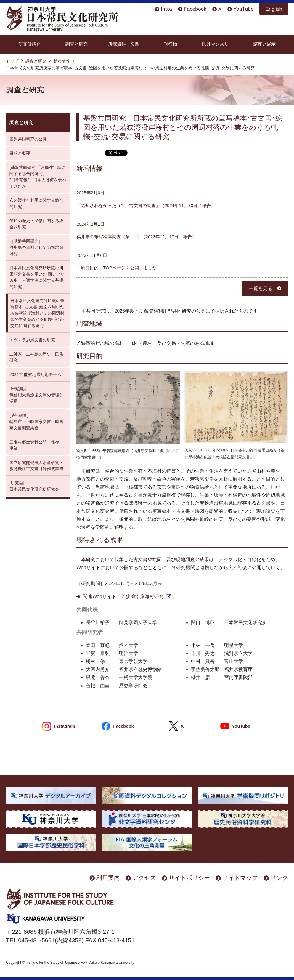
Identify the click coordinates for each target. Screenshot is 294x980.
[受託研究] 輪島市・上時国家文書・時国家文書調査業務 (36, 422)
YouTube (243, 9)
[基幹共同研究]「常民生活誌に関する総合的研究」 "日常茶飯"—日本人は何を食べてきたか (38, 177)
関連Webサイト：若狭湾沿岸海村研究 (123, 597)
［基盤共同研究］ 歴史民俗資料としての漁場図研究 (36, 247)
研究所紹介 (29, 44)
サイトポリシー (189, 878)
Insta (166, 9)
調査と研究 (77, 44)
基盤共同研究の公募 (28, 139)
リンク (279, 878)
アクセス (144, 878)
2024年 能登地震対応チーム (35, 374)
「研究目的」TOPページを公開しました (117, 268)
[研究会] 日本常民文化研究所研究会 (34, 486)
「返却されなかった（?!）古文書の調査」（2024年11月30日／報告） (146, 205)
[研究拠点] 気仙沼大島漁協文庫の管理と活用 (36, 395)
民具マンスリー (217, 44)
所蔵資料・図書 (124, 44)
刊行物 (170, 44)
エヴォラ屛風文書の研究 (32, 340)
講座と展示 (265, 44)
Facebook (195, 9)
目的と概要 (20, 153)
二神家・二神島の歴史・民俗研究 (36, 357)
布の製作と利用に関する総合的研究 (36, 203)
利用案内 (108, 878)
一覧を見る (261, 288)
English (274, 9)
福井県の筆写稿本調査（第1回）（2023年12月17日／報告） (136, 237)
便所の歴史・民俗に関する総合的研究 (36, 224)
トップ (12, 61)
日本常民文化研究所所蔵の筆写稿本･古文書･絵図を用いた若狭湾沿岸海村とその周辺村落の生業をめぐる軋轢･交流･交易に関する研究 (37, 313)
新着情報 (62, 61)
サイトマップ (240, 878)
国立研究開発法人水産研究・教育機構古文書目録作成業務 (36, 466)
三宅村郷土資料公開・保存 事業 (34, 445)
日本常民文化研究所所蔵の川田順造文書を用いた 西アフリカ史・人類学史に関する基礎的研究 (37, 277)
